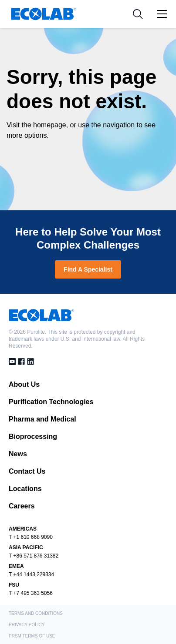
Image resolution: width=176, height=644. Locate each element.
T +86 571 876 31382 (34, 556)
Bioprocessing (33, 437)
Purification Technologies (51, 402)
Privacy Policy (27, 625)
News (18, 454)
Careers (22, 506)
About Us (24, 384)
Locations (25, 489)
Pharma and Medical (42, 419)
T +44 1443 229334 (31, 574)
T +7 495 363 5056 (31, 593)
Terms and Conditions (36, 613)
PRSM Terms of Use (32, 636)
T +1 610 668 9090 (31, 537)
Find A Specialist (88, 269)
